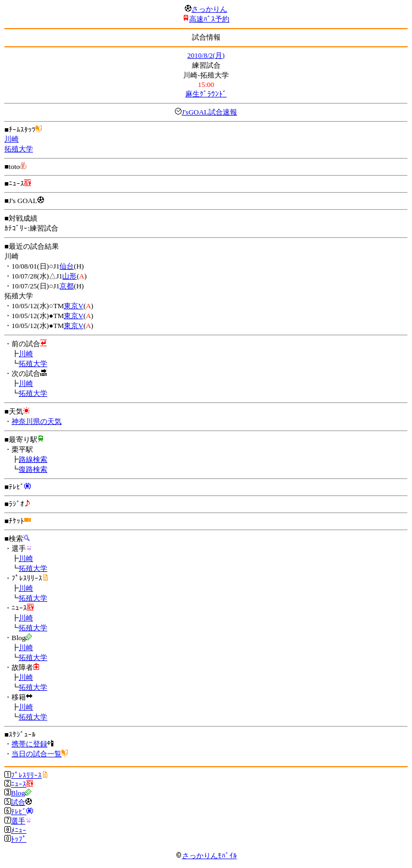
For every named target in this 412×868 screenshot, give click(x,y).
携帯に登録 (29, 744)
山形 (69, 276)
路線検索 (33, 459)
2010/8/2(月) (206, 55)
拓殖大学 (19, 149)
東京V (73, 306)
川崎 (12, 139)
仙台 (67, 266)
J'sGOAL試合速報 (209, 112)
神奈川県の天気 (37, 421)
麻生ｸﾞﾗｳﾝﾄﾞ (206, 94)
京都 (67, 286)
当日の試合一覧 (37, 754)
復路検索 (33, 469)
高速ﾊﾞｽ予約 (209, 19)
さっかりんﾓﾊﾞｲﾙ (206, 856)
